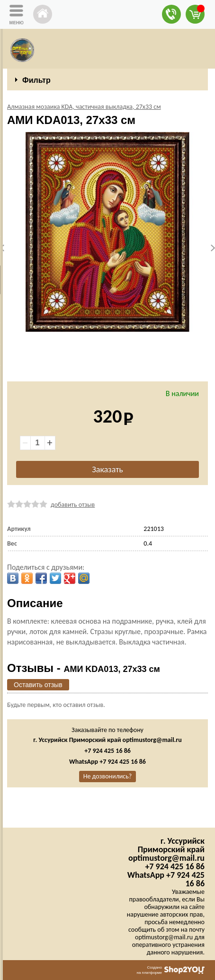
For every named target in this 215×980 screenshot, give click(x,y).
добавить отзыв (73, 505)
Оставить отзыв (38, 685)
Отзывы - (84, 668)
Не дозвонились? (108, 776)
